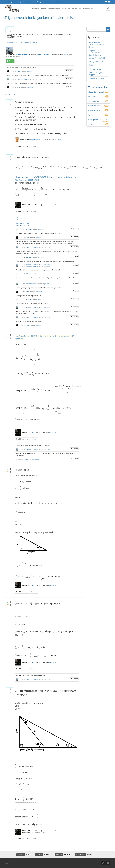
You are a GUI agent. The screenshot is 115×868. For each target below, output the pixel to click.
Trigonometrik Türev (96, 78)
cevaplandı (58, 140)
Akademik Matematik (96, 92)
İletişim (7, 863)
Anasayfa (36, 8)
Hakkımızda (88, 8)
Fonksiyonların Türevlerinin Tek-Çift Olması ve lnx (97, 45)
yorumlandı (30, 71)
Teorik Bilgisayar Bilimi (97, 101)
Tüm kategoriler (98, 87)
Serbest (91, 124)
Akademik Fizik (94, 97)
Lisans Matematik (22, 55)
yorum (20, 61)
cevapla (70, 71)
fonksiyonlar (25, 42)
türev (35, 42)
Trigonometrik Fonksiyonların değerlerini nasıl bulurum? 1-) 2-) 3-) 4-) (97, 58)
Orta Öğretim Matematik (97, 120)
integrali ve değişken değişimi (96, 72)
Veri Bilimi (92, 115)
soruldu (66, 55)
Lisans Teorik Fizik (95, 110)
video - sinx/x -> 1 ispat (23, 224)
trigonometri (12, 42)
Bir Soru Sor (77, 8)
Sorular (44, 8)
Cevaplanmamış (54, 8)
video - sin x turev (21, 218)
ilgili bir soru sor (23, 146)
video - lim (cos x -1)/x (23, 226)
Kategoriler (66, 8)
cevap (11, 61)
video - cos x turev (21, 220)
